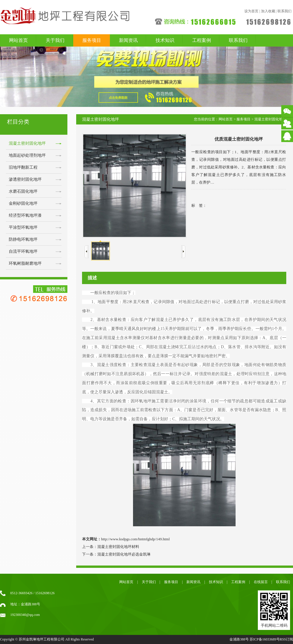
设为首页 (251, 11)
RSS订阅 (286, 639)
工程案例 (202, 40)
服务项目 (92, 40)
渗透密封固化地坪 (25, 179)
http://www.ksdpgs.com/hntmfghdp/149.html (135, 539)
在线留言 (261, 582)
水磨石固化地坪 (23, 191)
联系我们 (285, 11)
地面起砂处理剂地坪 (27, 155)
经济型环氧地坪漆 (25, 215)
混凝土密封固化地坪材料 (118, 547)
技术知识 (165, 40)
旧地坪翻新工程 (23, 167)
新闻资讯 (128, 40)
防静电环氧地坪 (23, 239)
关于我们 (55, 40)
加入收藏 (268, 11)
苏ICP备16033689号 (265, 639)
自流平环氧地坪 (23, 251)
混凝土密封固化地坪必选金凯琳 (124, 554)
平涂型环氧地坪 (23, 227)
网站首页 (18, 40)
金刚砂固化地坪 (23, 203)
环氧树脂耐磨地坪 (25, 263)
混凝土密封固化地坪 (27, 143)
